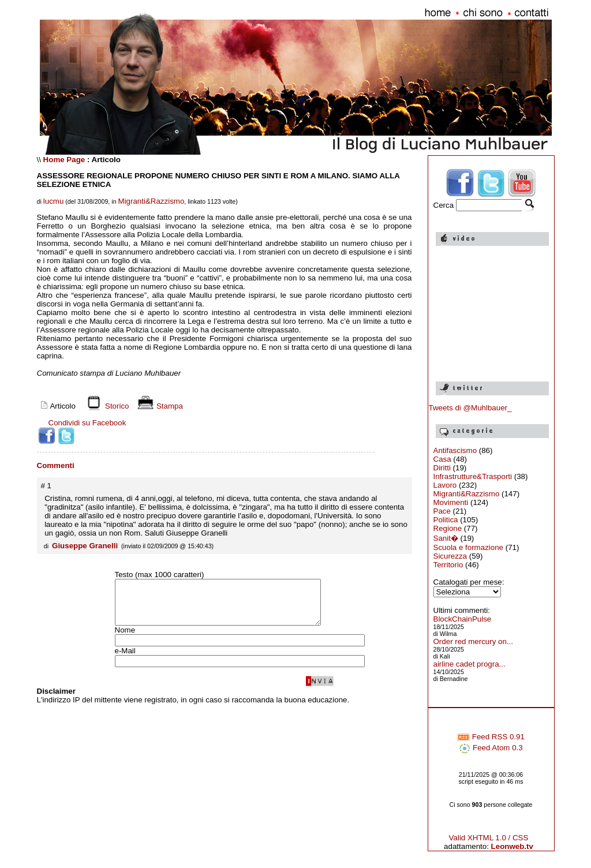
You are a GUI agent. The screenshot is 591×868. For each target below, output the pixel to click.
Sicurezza (450, 556)
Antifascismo (455, 450)
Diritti (442, 468)
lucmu (54, 201)
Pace (442, 511)
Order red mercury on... (474, 641)
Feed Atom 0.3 (491, 748)
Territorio (448, 565)
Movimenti (451, 502)
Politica (446, 520)
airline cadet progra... (470, 664)
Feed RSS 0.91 (491, 737)
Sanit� (446, 538)
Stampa (158, 406)
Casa (442, 459)
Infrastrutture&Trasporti (473, 476)
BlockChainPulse (463, 619)
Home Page (64, 160)
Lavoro (445, 485)
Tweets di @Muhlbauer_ (470, 408)
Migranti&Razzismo (152, 201)
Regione (448, 528)
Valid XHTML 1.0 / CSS (489, 838)
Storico (106, 406)
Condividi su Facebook (87, 423)
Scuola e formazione (469, 547)
